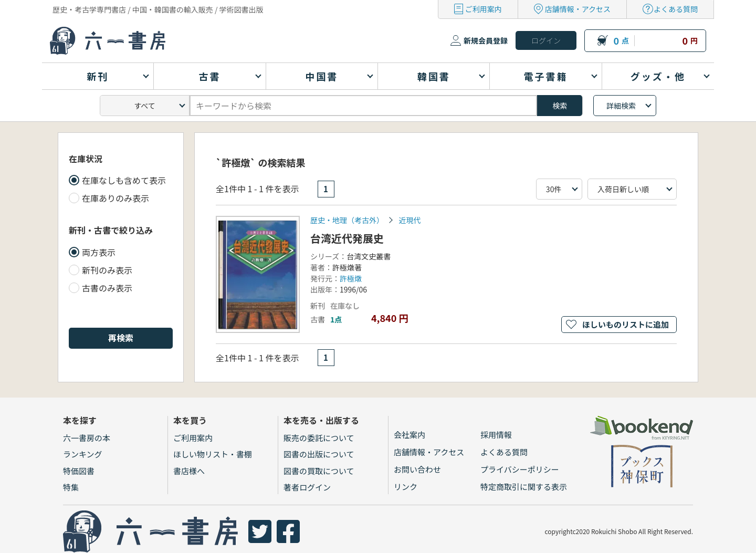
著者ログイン (307, 487)
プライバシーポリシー (520, 469)
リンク (406, 487)
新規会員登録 (486, 40)
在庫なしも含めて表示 (124, 180)
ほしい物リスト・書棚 (213, 454)
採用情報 (496, 435)
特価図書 (79, 471)
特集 (71, 487)
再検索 (121, 338)
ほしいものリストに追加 (626, 324)
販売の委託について (319, 438)
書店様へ (189, 471)
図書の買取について (319, 471)
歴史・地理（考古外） (347, 220)
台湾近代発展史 (347, 238)
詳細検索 (621, 106)
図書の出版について (319, 454)
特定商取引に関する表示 (524, 487)
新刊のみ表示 (107, 270)
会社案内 (409, 435)
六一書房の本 (87, 438)
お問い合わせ (417, 469)
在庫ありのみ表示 (115, 198)
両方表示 (99, 252)
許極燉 (351, 278)
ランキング (83, 454)
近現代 (409, 220)
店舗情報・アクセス (578, 9)
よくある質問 (676, 9)
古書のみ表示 (107, 288)
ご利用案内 (484, 9)
